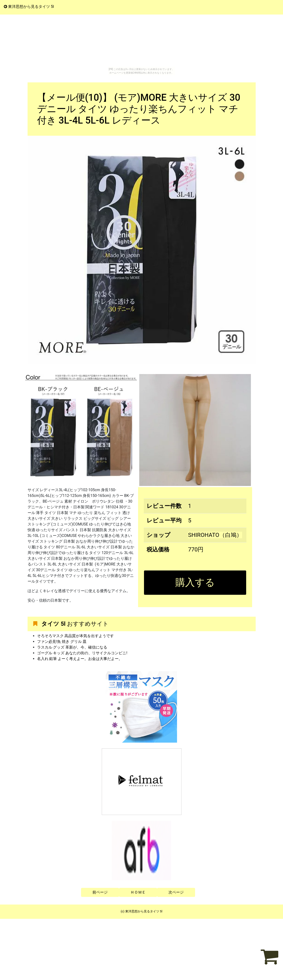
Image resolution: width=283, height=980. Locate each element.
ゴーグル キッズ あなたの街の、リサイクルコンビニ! (82, 653)
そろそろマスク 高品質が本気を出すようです (76, 636)
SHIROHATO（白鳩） (215, 535)
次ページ (176, 892)
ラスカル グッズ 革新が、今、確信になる (72, 647)
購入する (195, 582)
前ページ (100, 892)
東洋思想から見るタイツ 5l (29, 7)
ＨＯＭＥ (138, 892)
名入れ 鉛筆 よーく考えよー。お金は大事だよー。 (80, 659)
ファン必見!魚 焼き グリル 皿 (62, 642)
